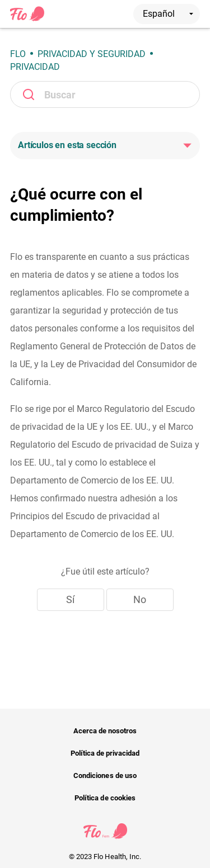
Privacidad (35, 67)
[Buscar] (105, 94)
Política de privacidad (105, 753)
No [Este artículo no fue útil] (140, 599)
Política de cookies (105, 798)
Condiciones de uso (105, 775)
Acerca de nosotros (105, 731)
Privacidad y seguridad (92, 54)
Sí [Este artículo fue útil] (70, 599)
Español (168, 14)
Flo (18, 54)
